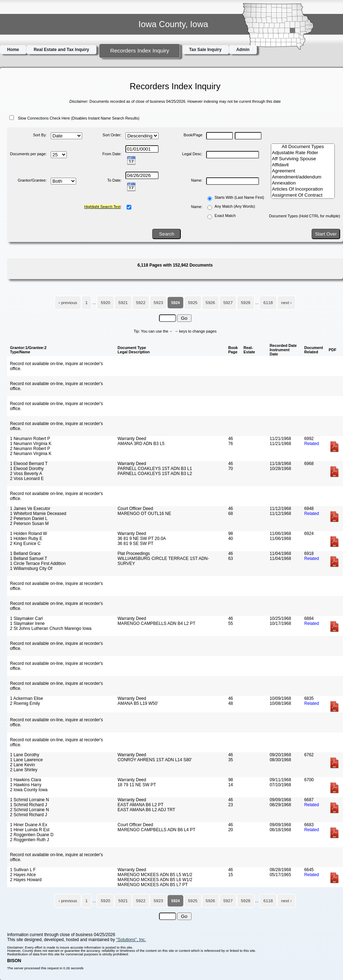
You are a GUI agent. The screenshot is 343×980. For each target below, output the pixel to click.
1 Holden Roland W (29, 534)
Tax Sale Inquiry (205, 50)
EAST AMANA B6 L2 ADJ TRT (146, 810)
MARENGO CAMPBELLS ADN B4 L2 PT (156, 623)
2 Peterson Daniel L (29, 519)
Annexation (303, 183)
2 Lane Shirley (24, 770)
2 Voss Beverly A (26, 474)
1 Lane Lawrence (26, 760)
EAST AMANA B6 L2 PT (141, 805)
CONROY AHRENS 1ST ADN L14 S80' (155, 760)
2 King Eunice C (25, 544)
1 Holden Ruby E (26, 539)
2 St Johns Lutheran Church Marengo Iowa (51, 628)
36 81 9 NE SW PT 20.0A (142, 539)
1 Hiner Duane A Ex (29, 825)
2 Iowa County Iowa (29, 790)
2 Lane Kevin (23, 765)
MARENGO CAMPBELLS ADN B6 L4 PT (156, 830)
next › (287, 303)
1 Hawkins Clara (26, 780)
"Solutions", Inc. (131, 940)
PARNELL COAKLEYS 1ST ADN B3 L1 (155, 469)
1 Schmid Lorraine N (29, 800)
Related (311, 444)
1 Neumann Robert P (30, 439)
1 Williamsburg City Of (31, 569)
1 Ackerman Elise (26, 698)
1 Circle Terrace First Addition (38, 564)
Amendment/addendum (303, 177)
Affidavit (303, 165)
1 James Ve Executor (30, 509)
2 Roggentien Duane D (32, 835)
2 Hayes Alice (23, 875)
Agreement (303, 171)
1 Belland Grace (25, 554)
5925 (193, 303)
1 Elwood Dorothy (27, 469)
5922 (141, 303)
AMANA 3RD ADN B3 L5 (141, 444)
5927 (228, 303)
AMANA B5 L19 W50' (138, 703)
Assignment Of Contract (303, 195)
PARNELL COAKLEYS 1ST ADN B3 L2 (155, 474)
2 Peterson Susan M (29, 524)
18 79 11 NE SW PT (137, 785)
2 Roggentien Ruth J (29, 840)
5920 (105, 303)
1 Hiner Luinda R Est (30, 830)
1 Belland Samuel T (29, 559)
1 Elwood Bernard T (29, 464)
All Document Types (303, 147)
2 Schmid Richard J (29, 815)
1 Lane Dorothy (25, 755)
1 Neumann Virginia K (31, 444)
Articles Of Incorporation (303, 189)
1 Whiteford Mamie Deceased (38, 514)
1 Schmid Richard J (29, 805)
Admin (243, 50)
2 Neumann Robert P (30, 449)
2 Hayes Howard (26, 880)
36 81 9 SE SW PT (135, 544)
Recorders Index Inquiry (140, 50)
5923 (158, 303)
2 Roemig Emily (25, 703)
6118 (268, 303)
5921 (123, 303)
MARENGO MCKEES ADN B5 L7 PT (153, 885)
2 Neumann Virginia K (31, 454)
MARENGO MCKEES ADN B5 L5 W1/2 (155, 875)
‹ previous (68, 303)
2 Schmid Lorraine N (29, 810)
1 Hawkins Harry (26, 785)
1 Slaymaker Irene (27, 623)
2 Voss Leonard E (27, 479)
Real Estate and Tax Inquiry (61, 50)
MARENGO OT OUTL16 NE (144, 514)
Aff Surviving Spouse (303, 159)
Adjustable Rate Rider (303, 153)
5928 (245, 303)
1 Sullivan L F (23, 870)
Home (13, 50)
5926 (210, 303)
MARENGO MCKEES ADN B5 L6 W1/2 (155, 880)
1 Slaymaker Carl (26, 618)
